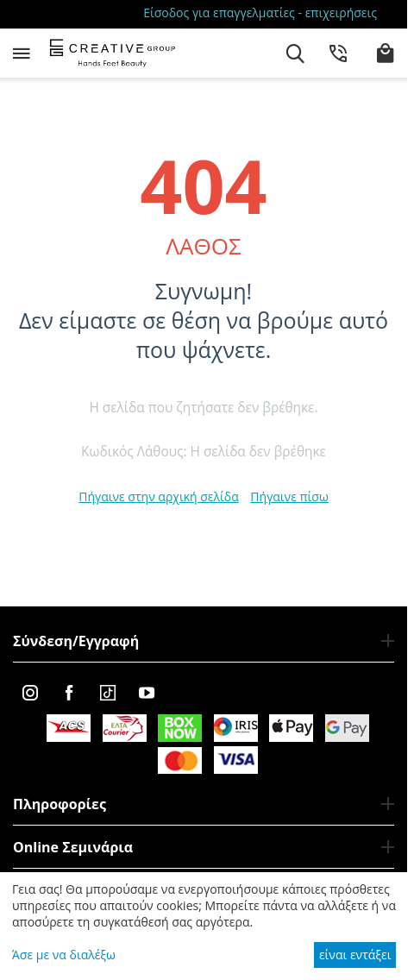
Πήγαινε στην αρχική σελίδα (159, 496)
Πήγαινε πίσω (289, 496)
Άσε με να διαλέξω (64, 955)
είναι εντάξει (355, 955)
